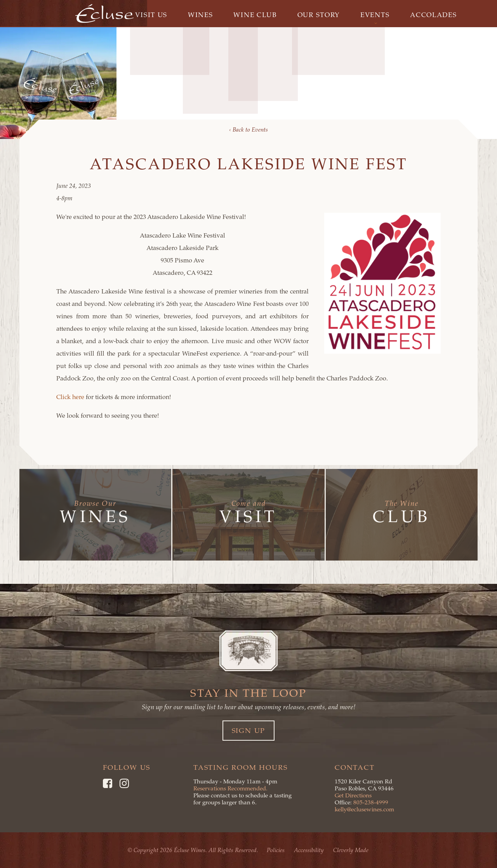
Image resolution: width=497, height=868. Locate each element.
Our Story (319, 15)
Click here (71, 397)
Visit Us (148, 15)
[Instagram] (124, 784)
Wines (199, 15)
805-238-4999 (371, 802)
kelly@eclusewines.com (364, 809)
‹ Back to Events (248, 130)
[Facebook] (108, 784)
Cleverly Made (352, 850)
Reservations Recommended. (230, 788)
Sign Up (249, 731)
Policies (276, 850)
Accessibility (310, 850)
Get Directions (353, 795)
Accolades (437, 15)
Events (377, 15)
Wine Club (255, 15)
